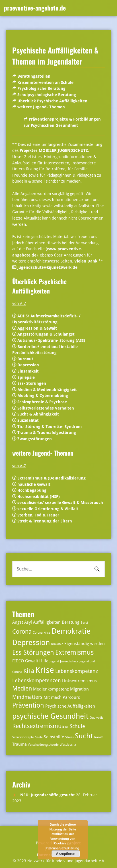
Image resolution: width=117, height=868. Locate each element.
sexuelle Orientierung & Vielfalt (48, 509)
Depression (28, 365)
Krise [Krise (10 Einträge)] (45, 670)
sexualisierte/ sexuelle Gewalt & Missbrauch (60, 503)
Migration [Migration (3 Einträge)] (79, 689)
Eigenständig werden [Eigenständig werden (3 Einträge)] (85, 644)
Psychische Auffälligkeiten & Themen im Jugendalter (55, 56)
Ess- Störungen (32, 383)
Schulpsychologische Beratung (47, 95)
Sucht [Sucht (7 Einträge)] (84, 736)
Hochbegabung (32, 490)
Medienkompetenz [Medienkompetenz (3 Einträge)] (51, 689)
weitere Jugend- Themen (41, 107)
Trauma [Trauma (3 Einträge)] (19, 744)
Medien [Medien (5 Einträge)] (22, 689)
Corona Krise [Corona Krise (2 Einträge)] (42, 633)
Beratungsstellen (34, 76)
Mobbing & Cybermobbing (43, 396)
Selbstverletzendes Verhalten (46, 408)
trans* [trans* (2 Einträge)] (98, 737)
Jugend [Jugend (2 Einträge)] (54, 661)
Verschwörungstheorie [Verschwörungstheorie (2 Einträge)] (43, 745)
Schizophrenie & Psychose (42, 402)
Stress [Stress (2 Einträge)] (69, 737)
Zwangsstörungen (35, 439)
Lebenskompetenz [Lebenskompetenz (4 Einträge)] (77, 671)
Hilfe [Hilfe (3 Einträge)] (44, 661)
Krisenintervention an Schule (45, 82)
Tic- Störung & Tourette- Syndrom (50, 427)
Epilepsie (26, 377)
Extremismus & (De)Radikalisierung (52, 478)
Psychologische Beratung (41, 88)
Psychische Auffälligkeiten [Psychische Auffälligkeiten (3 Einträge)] (70, 706)
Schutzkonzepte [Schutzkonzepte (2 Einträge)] (23, 737)
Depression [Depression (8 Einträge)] (31, 642)
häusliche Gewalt (34, 484)
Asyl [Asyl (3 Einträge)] (28, 622)
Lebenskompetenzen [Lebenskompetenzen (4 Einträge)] (37, 680)
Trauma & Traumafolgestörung (47, 433)
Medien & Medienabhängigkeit (47, 390)
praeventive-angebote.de (35, 8)
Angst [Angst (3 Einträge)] (18, 622)
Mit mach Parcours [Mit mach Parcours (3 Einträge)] (62, 697)
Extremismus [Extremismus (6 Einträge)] (74, 653)
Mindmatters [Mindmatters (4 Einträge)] (27, 697)
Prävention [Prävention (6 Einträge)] (28, 705)
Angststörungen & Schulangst (46, 334)
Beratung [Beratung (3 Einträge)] (71, 622)
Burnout (25, 359)
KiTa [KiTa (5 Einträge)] (29, 671)
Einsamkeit (28, 371)
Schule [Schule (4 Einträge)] (77, 726)
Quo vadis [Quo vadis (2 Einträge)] (97, 718)
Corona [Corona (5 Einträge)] (22, 632)
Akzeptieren (65, 854)
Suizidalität (28, 420)
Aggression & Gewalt (37, 328)
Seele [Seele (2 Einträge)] (39, 737)
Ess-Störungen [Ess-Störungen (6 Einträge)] (33, 653)
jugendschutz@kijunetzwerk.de (47, 267)
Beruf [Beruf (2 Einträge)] (84, 623)
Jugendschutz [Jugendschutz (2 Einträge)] (69, 661)
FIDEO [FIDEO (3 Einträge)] (18, 661)
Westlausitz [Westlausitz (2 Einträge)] (68, 745)
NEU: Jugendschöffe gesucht (48, 795)
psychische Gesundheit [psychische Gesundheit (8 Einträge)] (50, 716)
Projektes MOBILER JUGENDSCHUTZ (54, 150)
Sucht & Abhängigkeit (38, 414)
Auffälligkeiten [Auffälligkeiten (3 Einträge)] (47, 622)
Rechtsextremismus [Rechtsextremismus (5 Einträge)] (38, 726)
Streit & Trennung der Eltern (45, 521)
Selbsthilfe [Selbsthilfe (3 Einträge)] (54, 737)
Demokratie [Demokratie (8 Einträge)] (71, 631)
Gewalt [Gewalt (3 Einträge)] (32, 661)
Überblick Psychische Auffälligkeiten (52, 101)
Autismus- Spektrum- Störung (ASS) (51, 340)
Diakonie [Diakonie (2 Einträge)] (57, 644)
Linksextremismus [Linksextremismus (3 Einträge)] (79, 681)
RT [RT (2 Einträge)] (67, 727)
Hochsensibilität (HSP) (39, 497)
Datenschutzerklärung (63, 848)
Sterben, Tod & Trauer (38, 515)
